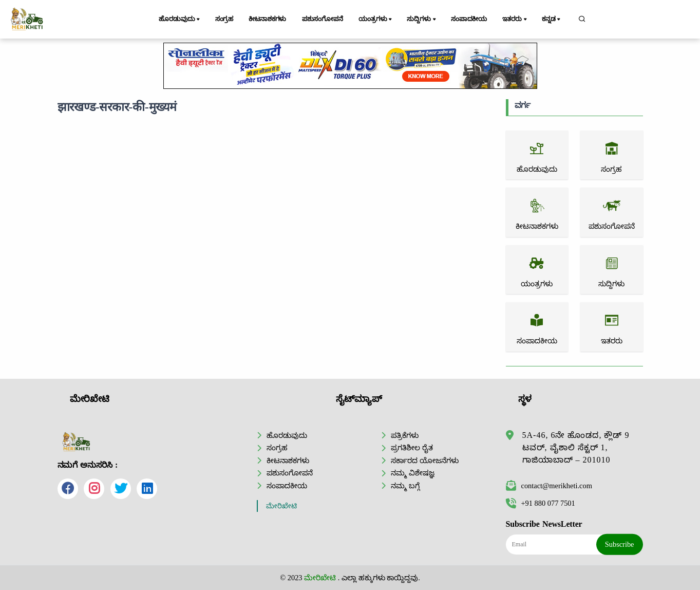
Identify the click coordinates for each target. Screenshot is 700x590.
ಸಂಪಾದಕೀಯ (469, 19)
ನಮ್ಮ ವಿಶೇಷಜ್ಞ (413, 473)
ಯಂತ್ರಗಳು (376, 20)
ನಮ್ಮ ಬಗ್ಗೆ (405, 486)
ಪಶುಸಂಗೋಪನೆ (323, 19)
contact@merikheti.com (549, 486)
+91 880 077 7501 (541, 503)
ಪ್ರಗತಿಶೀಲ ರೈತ (412, 448)
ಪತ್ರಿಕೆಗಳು (405, 435)
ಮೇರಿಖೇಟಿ (281, 506)
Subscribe (620, 544)
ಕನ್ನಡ (552, 20)
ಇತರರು (515, 20)
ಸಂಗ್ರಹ (224, 19)
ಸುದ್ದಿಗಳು (422, 20)
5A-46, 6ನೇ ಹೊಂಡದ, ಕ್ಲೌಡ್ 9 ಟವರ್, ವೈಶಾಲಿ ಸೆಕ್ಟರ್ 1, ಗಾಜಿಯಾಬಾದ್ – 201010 (576, 447)
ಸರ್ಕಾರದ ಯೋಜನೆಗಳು (425, 460)
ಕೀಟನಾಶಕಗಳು (267, 19)
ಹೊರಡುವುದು (180, 20)
